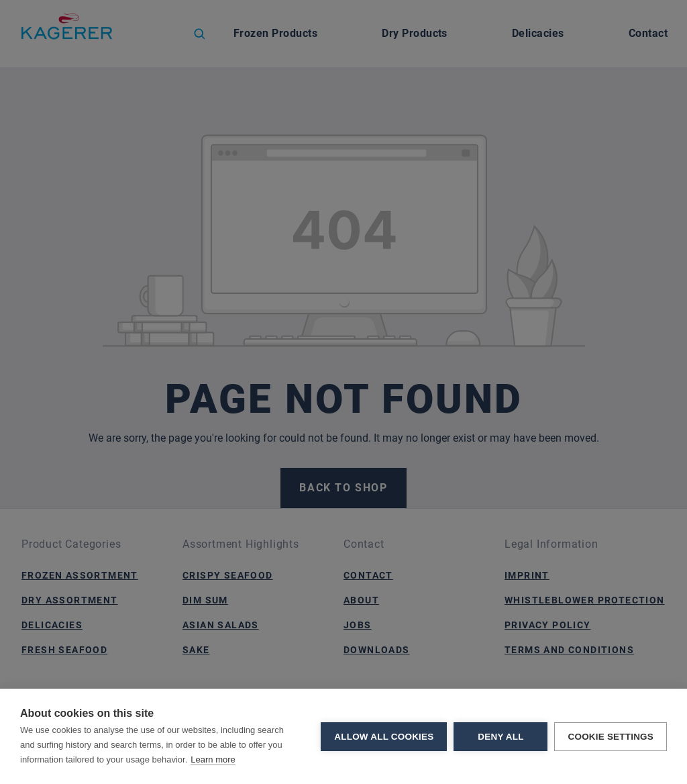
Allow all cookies (384, 737)
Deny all (500, 737)
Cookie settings (611, 737)
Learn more (213, 759)
